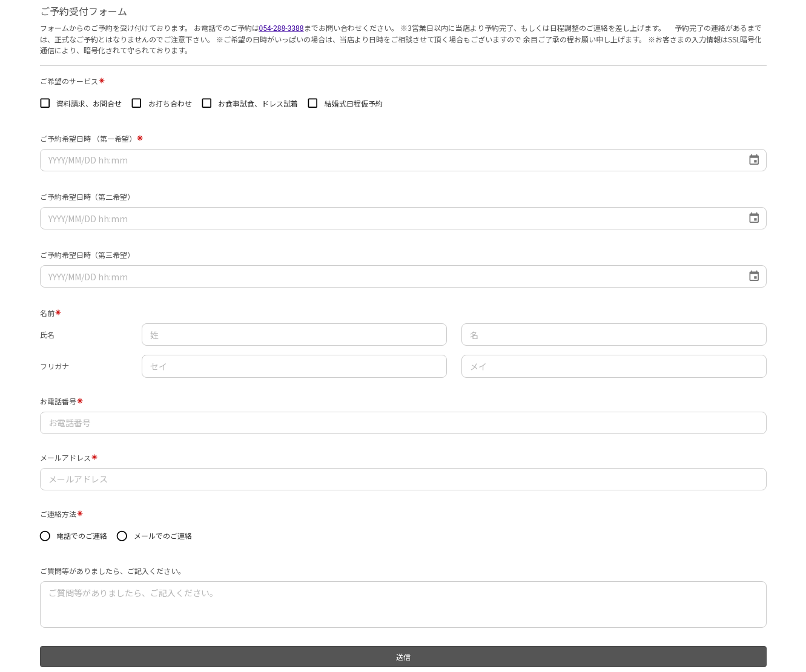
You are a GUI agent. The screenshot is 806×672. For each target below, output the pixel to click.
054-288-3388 (282, 28)
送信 (403, 657)
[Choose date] (754, 160)
